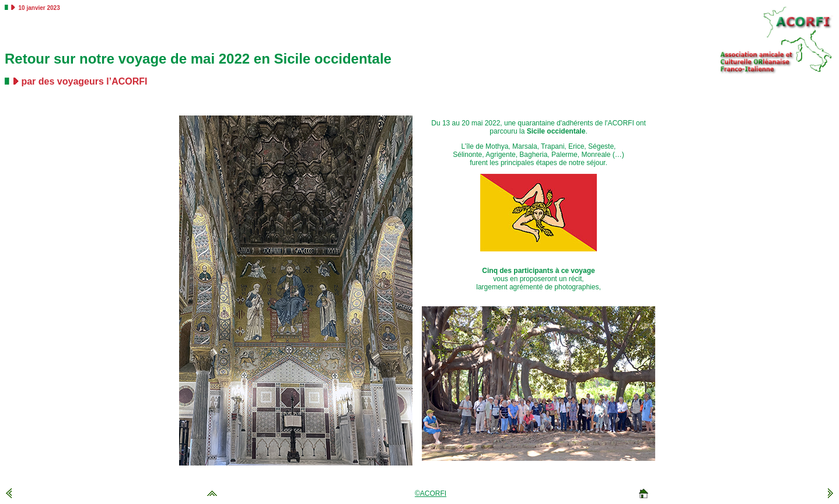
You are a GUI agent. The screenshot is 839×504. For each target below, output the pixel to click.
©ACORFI (431, 494)
